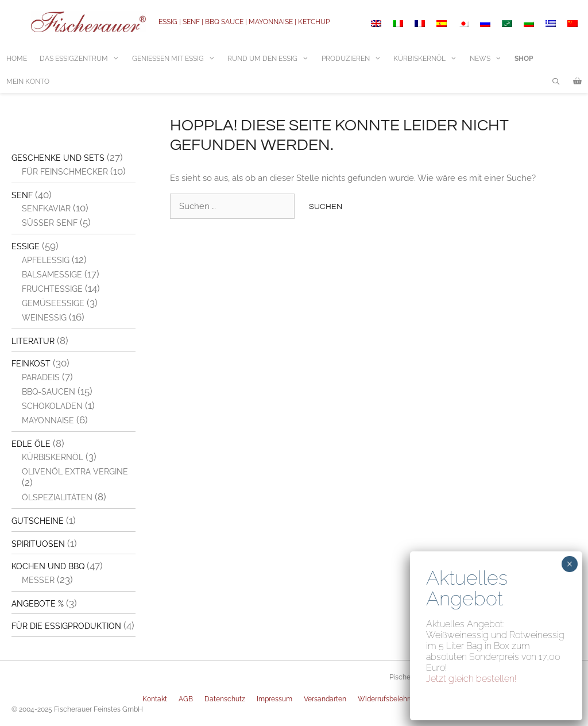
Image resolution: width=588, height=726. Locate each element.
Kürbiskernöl (428, 59)
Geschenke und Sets (58, 158)
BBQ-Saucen (49, 392)
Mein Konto (28, 82)
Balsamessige (52, 275)
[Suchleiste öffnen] (556, 82)
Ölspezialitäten (57, 497)
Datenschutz (225, 699)
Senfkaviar (46, 208)
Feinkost (31, 364)
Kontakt (155, 699)
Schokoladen (52, 406)
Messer (38, 580)
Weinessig (44, 318)
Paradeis (41, 377)
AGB (186, 699)
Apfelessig (46, 260)
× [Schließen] (569, 564)
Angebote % (38, 604)
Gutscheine (38, 521)
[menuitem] (376, 24)
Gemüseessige (53, 303)
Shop (524, 59)
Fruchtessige (52, 289)
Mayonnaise (48, 420)
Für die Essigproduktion (66, 626)
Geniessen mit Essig (177, 59)
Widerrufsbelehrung (390, 699)
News (489, 59)
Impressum (274, 699)
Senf (22, 195)
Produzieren (355, 59)
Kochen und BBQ (48, 566)
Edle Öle (31, 444)
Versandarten (325, 699)
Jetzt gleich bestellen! (471, 679)
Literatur (33, 341)
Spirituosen (38, 544)
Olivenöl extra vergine (75, 472)
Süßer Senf (50, 223)
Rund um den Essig (271, 59)
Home (17, 59)
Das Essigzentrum (83, 59)
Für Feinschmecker (65, 172)
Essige (26, 246)
